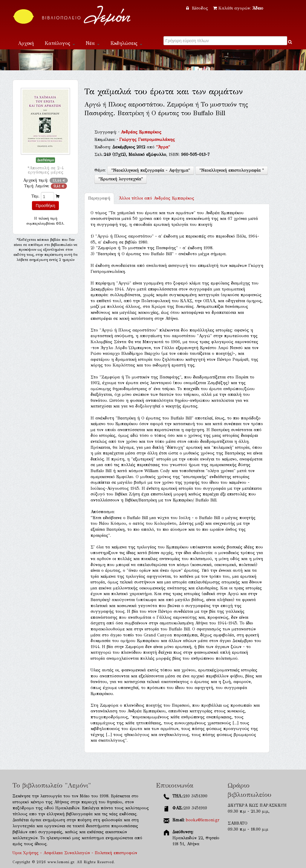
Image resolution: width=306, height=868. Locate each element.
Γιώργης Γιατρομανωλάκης (147, 140)
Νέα (93, 43)
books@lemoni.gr (203, 820)
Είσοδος (198, 8)
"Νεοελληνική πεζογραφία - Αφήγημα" (151, 170)
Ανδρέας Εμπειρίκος (141, 132)
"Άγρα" (163, 147)
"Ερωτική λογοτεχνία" (121, 179)
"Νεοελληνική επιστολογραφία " (232, 170)
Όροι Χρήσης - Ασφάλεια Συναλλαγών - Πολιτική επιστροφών (75, 853)
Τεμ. (35, 196)
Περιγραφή (99, 198)
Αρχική (26, 43)
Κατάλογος (60, 43)
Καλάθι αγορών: (238, 8)
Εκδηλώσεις (126, 43)
